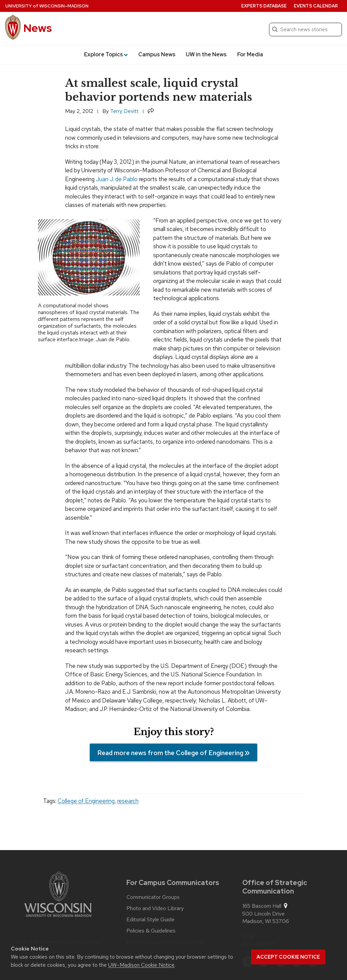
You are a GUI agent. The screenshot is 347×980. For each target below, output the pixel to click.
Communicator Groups (153, 897)
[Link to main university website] (58, 896)
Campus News (157, 54)
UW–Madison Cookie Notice (141, 965)
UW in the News (206, 54)
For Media (250, 54)
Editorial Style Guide (150, 920)
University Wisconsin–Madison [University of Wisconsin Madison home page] (47, 6)
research (128, 801)
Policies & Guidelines (151, 931)
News (38, 28)
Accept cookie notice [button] (288, 957)
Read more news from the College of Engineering (170, 753)
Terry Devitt (124, 111)
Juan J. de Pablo (117, 179)
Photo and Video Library (155, 908)
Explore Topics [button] (106, 54)
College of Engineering (86, 801)
